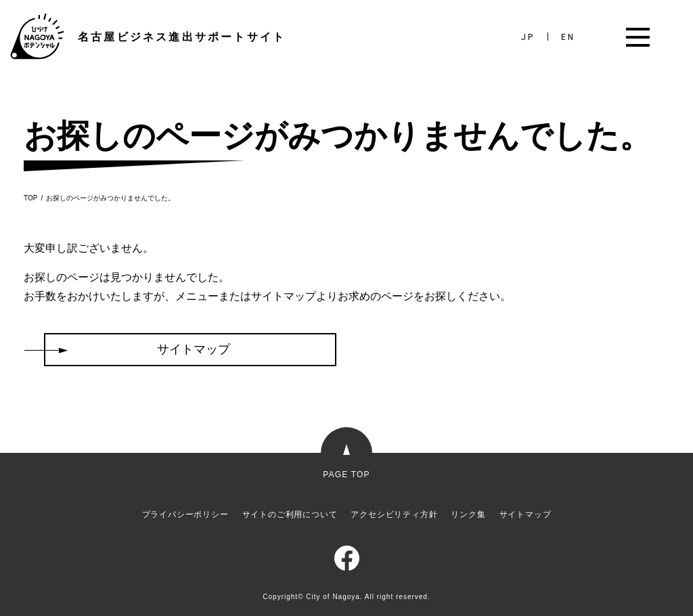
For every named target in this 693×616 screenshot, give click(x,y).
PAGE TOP (346, 474)
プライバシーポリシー (185, 514)
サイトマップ (526, 514)
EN (568, 37)
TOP (30, 198)
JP (528, 37)
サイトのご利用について (290, 514)
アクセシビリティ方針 (394, 514)
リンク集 (468, 514)
